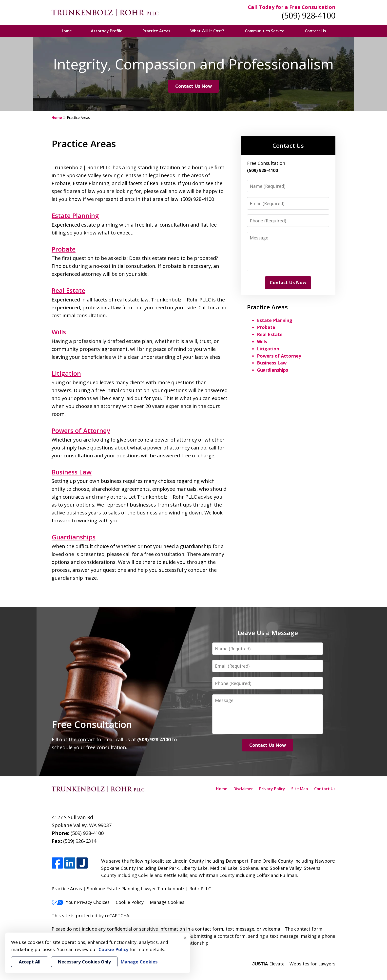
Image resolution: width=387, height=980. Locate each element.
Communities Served (265, 31)
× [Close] (185, 937)
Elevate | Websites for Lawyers (294, 964)
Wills (59, 332)
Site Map (300, 789)
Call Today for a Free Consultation (292, 7)
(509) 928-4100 (309, 15)
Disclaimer (243, 789)
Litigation (66, 373)
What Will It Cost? (207, 31)
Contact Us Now (193, 86)
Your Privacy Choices (81, 902)
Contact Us (315, 31)
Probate (64, 249)
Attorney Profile (107, 31)
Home (66, 31)
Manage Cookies (167, 902)
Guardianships (74, 537)
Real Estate (68, 290)
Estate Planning (75, 215)
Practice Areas (156, 31)
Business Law (72, 472)
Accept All (30, 962)
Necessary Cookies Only (84, 962)
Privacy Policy (272, 789)
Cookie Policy (130, 902)
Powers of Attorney (81, 430)
